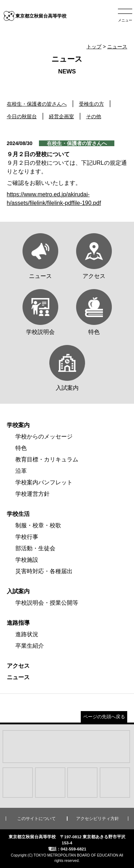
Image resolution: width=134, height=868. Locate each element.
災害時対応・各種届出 (44, 571)
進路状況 (27, 634)
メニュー (125, 20)
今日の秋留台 (22, 116)
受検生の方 (91, 104)
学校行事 (27, 537)
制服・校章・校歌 (38, 525)
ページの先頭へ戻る (104, 717)
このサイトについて (36, 819)
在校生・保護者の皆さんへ (37, 104)
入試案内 (18, 591)
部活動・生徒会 (35, 548)
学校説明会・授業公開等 (47, 603)
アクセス (18, 666)
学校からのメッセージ (44, 437)
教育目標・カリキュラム (47, 459)
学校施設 (27, 560)
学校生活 (18, 514)
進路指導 (18, 623)
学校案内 (18, 425)
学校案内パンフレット (44, 482)
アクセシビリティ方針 (98, 819)
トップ (94, 47)
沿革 (21, 471)
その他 (94, 116)
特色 (21, 448)
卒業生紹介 (30, 646)
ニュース (117, 47)
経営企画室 (61, 116)
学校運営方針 (33, 494)
